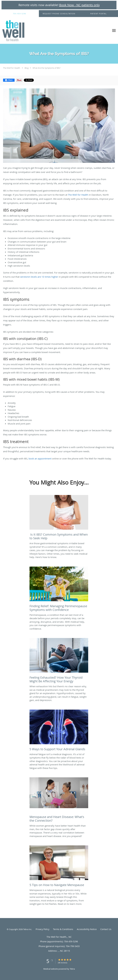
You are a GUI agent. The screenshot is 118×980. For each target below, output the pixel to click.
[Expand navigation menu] (114, 31)
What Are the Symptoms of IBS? (46, 68)
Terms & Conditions (63, 929)
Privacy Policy (42, 929)
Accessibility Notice (87, 929)
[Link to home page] (17, 31)
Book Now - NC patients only (79, 5)
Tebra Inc (27, 929)
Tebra (72, 969)
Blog (27, 68)
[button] (59, 14)
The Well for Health (12, 68)
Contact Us (106, 929)
